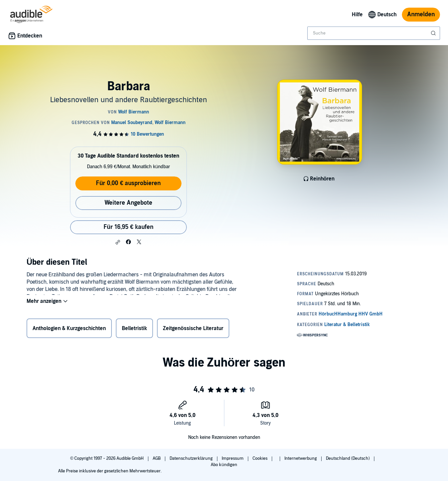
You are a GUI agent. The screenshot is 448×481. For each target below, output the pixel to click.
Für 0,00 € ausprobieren (128, 183)
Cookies (261, 458)
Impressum (233, 458)
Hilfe (357, 15)
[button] (118, 242)
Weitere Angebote (128, 203)
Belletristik (134, 330)
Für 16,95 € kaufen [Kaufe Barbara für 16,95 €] (128, 227)
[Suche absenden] (434, 33)
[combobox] (374, 33)
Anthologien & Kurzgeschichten (69, 330)
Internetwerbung (301, 458)
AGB (157, 458)
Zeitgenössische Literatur (193, 330)
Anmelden (421, 14)
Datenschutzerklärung (192, 458)
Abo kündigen (224, 465)
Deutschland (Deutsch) (348, 458)
